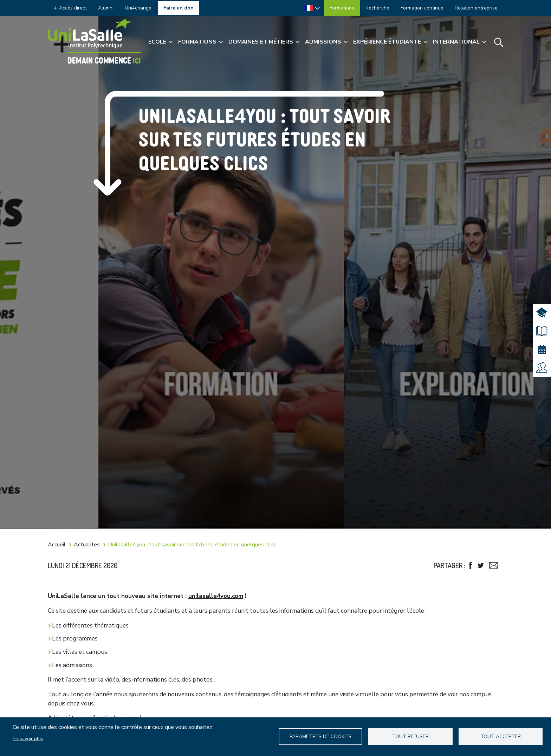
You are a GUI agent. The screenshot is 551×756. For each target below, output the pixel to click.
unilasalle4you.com (216, 596)
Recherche (377, 8)
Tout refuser (410, 737)
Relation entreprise (476, 8)
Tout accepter (501, 737)
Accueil (57, 545)
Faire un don (179, 8)
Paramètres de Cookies (320, 737)
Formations (342, 8)
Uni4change (138, 8)
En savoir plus (28, 739)
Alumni (106, 8)
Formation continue (422, 8)
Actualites (87, 545)
